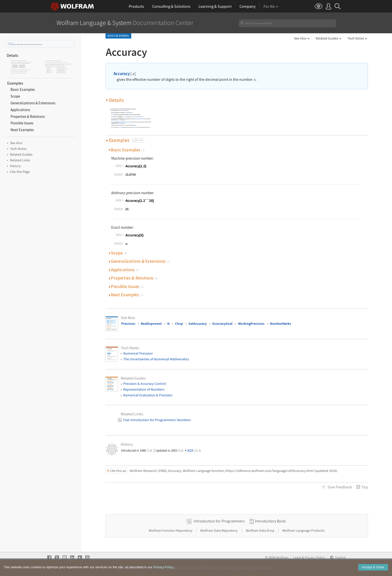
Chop (179, 324)
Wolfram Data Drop (260, 530)
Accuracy (10, 43)
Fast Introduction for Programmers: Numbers (157, 420)
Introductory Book (270, 521)
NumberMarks (280, 324)
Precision (128, 324)
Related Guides (327, 38)
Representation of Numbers (144, 389)
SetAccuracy (198, 324)
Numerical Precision (138, 353)
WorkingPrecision (251, 324)
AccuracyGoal (222, 324)
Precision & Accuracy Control (145, 384)
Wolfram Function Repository (171, 530)
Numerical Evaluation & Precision (148, 395)
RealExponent (151, 324)
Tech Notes (356, 38)
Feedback (340, 487)
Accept (373, 572)
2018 (194, 451)
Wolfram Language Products (303, 530)
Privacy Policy (315, 558)
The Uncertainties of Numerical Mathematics (156, 359)
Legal (297, 558)
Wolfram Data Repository (219, 530)
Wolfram (282, 558)
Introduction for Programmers (219, 521)
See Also (300, 38)
